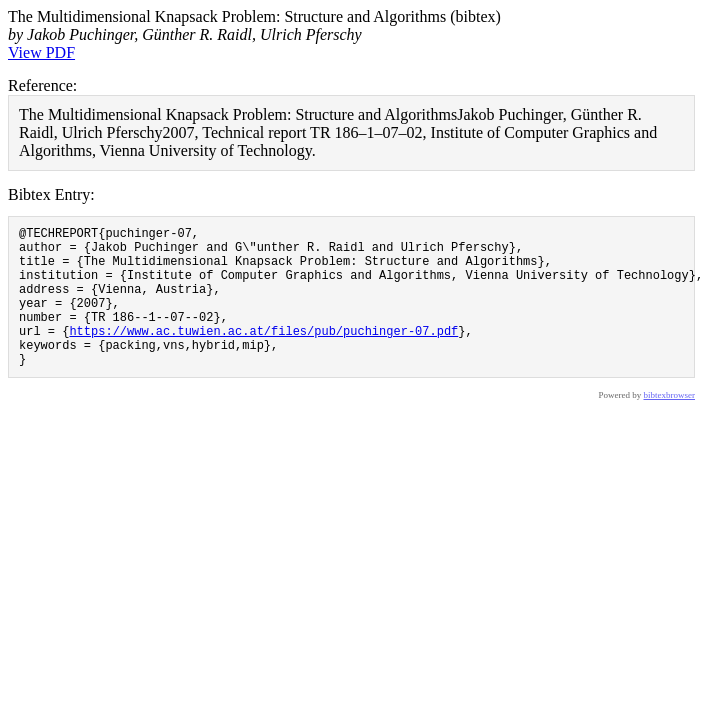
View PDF (41, 52)
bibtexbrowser (670, 425)
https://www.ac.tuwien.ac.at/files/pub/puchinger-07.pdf (263, 354)
